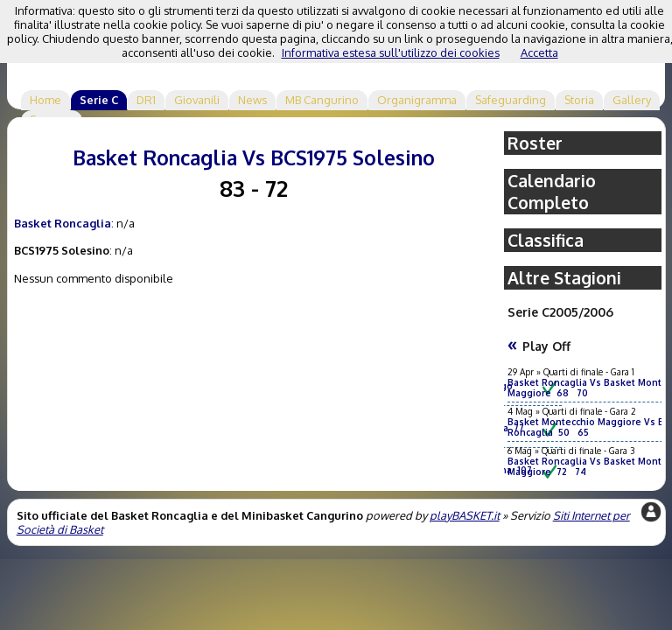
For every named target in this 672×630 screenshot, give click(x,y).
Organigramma (417, 100)
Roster (535, 143)
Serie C (99, 100)
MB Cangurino (322, 100)
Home (45, 100)
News (252, 100)
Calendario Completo (552, 192)
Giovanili (197, 100)
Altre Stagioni (564, 278)
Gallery (632, 100)
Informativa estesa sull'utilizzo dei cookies (391, 52)
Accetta (539, 52)
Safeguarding (511, 100)
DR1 (146, 100)
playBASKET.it (465, 515)
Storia (579, 100)
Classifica (546, 240)
